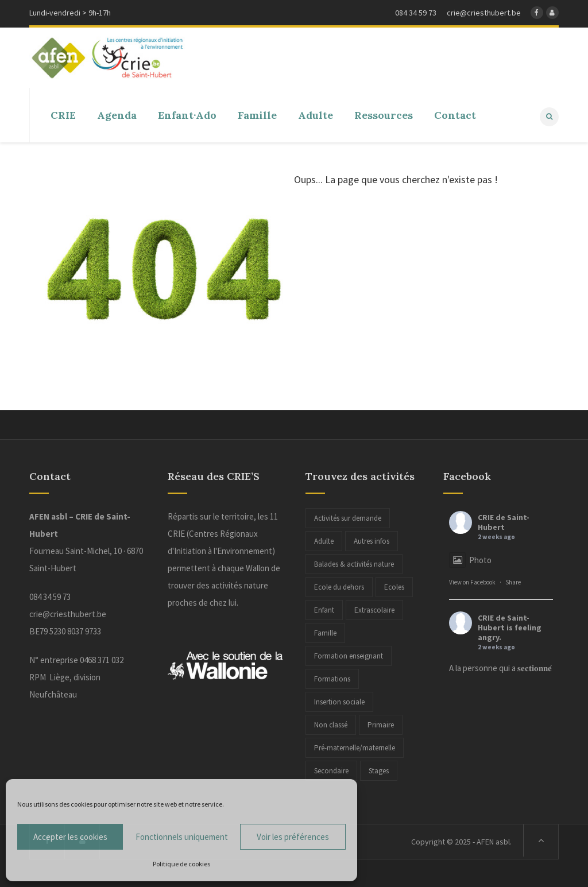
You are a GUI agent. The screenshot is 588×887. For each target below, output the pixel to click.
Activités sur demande (348, 517)
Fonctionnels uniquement (182, 837)
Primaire (381, 724)
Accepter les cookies (70, 837)
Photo (470, 559)
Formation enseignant (349, 655)
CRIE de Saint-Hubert (504, 521)
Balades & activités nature (354, 563)
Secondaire (331, 770)
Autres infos (372, 540)
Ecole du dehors (339, 586)
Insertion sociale (339, 701)
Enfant (324, 609)
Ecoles (394, 586)
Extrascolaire (374, 609)
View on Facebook (472, 581)
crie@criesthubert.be (68, 613)
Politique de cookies (181, 864)
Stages (379, 770)
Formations (332, 678)
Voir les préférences (293, 837)
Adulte (324, 540)
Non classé (331, 724)
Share (513, 581)
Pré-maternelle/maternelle (355, 747)
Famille (325, 632)
